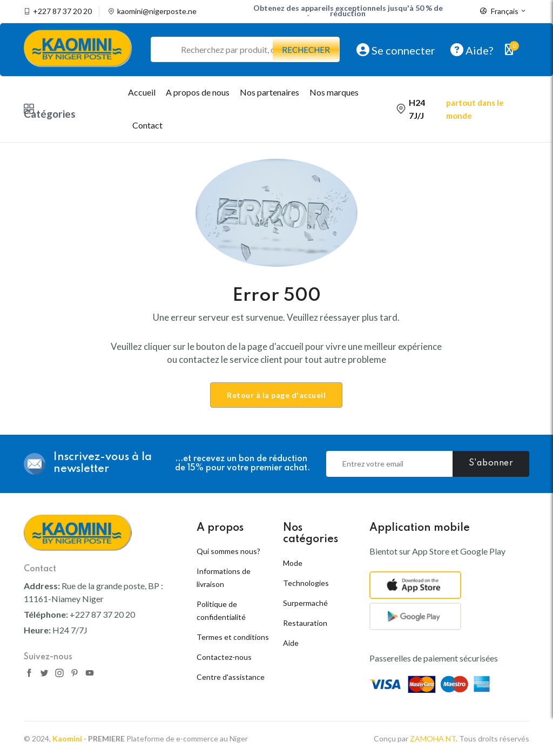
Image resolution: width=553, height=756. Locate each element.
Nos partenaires (269, 92)
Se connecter (396, 50)
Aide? (472, 50)
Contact (147, 125)
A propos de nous (198, 92)
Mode (293, 563)
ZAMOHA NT (433, 738)
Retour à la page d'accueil (276, 395)
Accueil (142, 92)
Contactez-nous (224, 657)
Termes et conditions (233, 637)
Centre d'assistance (231, 677)
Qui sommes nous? (228, 551)
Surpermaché (305, 603)
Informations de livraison (224, 578)
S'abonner (491, 463)
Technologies (306, 583)
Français (503, 11)
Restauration (305, 623)
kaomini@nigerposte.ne (157, 11)
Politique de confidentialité (221, 610)
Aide (291, 643)
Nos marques (334, 92)
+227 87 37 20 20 (62, 11)
